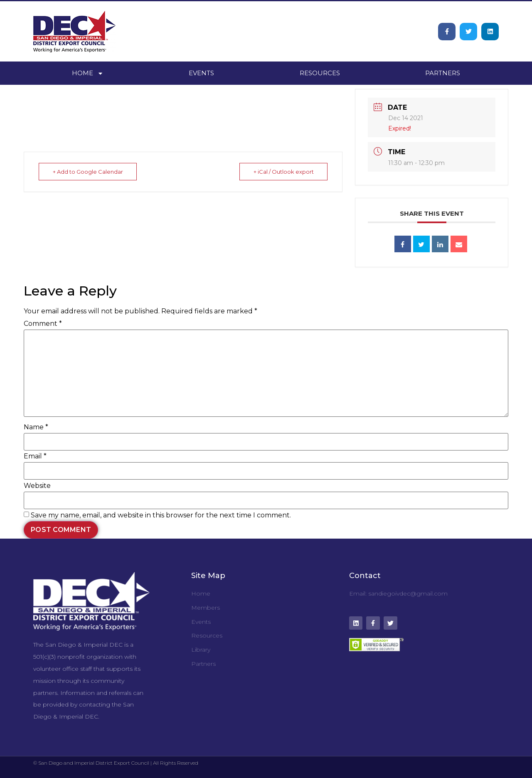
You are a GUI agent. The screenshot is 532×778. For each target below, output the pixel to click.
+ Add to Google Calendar (88, 172)
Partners (443, 73)
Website (37, 486)
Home (88, 73)
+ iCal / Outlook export (283, 172)
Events (201, 73)
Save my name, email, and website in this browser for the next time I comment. (161, 515)
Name (36, 427)
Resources (320, 73)
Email (35, 456)
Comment (43, 324)
